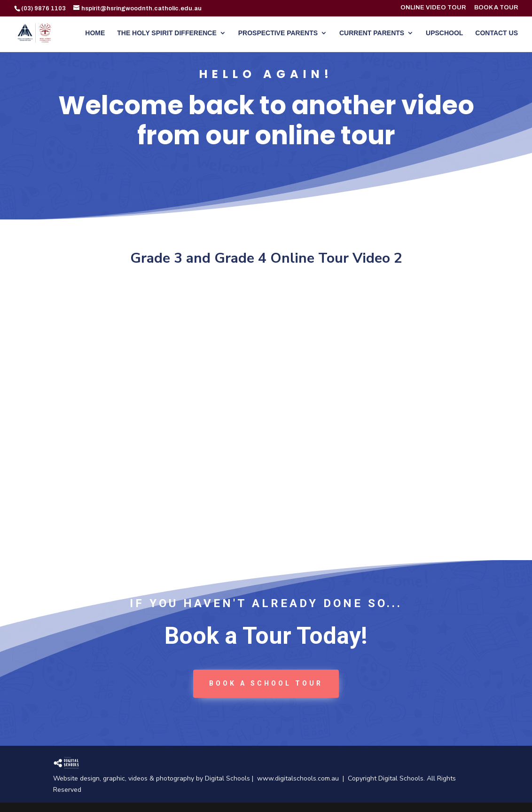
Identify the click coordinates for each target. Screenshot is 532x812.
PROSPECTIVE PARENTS (278, 33)
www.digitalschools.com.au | (302, 778)
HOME (95, 33)
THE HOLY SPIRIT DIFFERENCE (167, 33)
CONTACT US (497, 33)
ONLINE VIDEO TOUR (433, 8)
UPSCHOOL (444, 33)
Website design (76, 778)
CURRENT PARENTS (372, 33)
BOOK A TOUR (496, 8)
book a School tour (266, 683)
